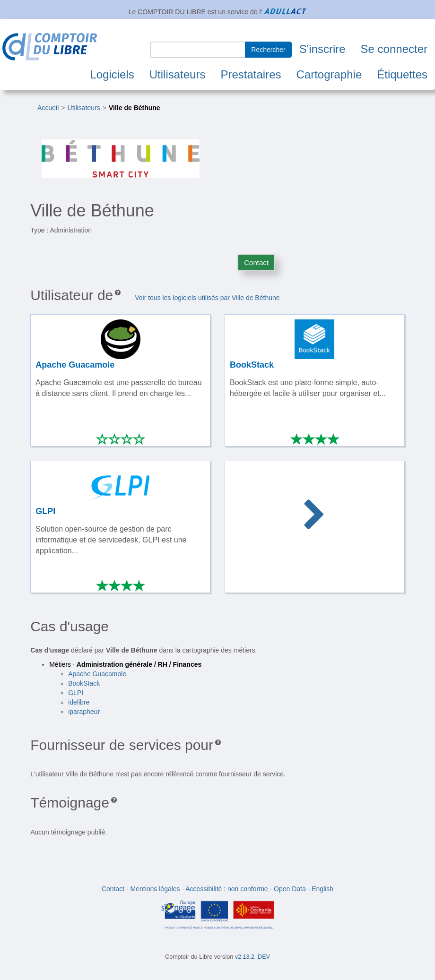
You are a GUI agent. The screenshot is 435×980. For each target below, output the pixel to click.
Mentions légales (155, 889)
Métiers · (125, 664)
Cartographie (329, 74)
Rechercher (268, 50)
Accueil (48, 108)
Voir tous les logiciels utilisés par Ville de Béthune (207, 298)
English (322, 889)
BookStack (84, 683)
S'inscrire (322, 49)
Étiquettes (402, 74)
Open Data (290, 889)
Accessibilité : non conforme (226, 889)
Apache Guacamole (97, 674)
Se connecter (394, 49)
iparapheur (84, 712)
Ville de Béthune (135, 108)
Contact (256, 262)
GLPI (76, 693)
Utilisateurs (178, 74)
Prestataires (251, 74)
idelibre (79, 702)
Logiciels (112, 74)
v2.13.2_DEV (252, 957)
